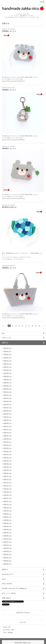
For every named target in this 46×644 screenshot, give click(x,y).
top (3, 333)
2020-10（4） (8, 508)
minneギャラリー (8, 574)
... (6, 326)
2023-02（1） (8, 448)
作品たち (5, 570)
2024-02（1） (8, 423)
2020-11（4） (8, 504)
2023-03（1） (8, 445)
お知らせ (5, 343)
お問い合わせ (6, 598)
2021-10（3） (8, 486)
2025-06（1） (8, 376)
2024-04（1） (8, 417)
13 (16, 326)
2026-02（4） (8, 355)
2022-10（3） (8, 458)
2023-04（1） (8, 442)
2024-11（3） (8, 395)
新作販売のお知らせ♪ (10, 207)
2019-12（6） (8, 539)
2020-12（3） (8, 501)
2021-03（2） (8, 495)
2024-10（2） (8, 398)
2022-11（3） (8, 454)
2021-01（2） (8, 498)
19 (36, 326)
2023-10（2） (8, 433)
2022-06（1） (8, 467)
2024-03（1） (8, 420)
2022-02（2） (8, 473)
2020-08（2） (8, 514)
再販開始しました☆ (9, 31)
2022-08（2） (8, 464)
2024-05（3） (8, 414)
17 (29, 326)
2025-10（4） (8, 367)
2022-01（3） (8, 476)
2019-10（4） (8, 545)
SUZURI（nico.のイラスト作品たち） (15, 588)
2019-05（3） (8, 561)
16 (26, 326)
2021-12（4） (8, 479)
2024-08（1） (8, 405)
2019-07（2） (8, 554)
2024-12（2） (8, 392)
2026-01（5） (8, 358)
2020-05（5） (8, 523)
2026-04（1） (8, 348)
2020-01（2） (8, 536)
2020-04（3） (8, 526)
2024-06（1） (8, 411)
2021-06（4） (8, 492)
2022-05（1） (8, 470)
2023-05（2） (8, 439)
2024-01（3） (8, 426)
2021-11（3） (8, 483)
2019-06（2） (8, 558)
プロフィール (6, 338)
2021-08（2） (8, 489)
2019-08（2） (8, 551)
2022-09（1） (8, 461)
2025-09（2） (8, 370)
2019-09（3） (8, 548)
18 (32, 326)
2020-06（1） (8, 520)
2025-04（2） (8, 380)
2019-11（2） (8, 542)
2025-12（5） (8, 361)
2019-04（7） (8, 564)
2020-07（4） (8, 517)
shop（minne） (8, 584)
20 (39, 326)
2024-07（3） (8, 408)
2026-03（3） (8, 351)
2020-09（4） (8, 511)
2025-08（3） (8, 373)
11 (9, 326)
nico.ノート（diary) (9, 593)
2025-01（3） (8, 389)
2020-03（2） (8, 529)
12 (13, 326)
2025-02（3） (8, 386)
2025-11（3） (8, 364)
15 (23, 326)
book (4, 579)
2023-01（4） (8, 451)
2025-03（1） (8, 383)
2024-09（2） (8, 401)
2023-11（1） (8, 429)
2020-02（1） (8, 533)
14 (19, 326)
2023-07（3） (8, 436)
